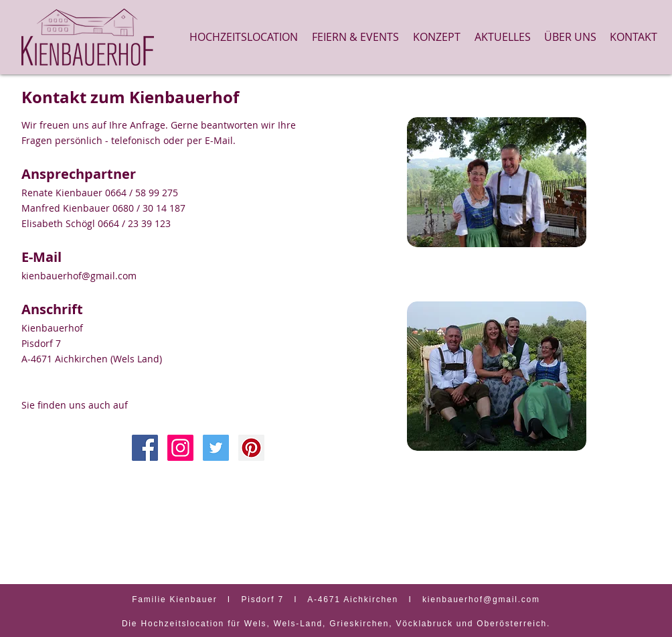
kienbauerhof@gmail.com (79, 276)
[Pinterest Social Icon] (251, 448)
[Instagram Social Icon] (180, 448)
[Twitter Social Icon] (216, 448)
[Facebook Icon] (145, 448)
